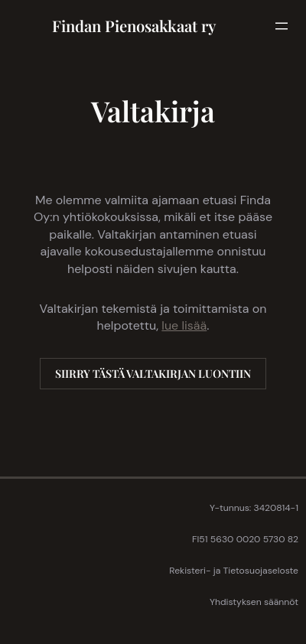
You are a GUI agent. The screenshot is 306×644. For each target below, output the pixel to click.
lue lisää (184, 325)
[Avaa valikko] (282, 26)
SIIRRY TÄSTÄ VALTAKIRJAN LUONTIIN (153, 373)
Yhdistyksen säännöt (254, 602)
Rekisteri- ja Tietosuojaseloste (234, 571)
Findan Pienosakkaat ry (134, 26)
